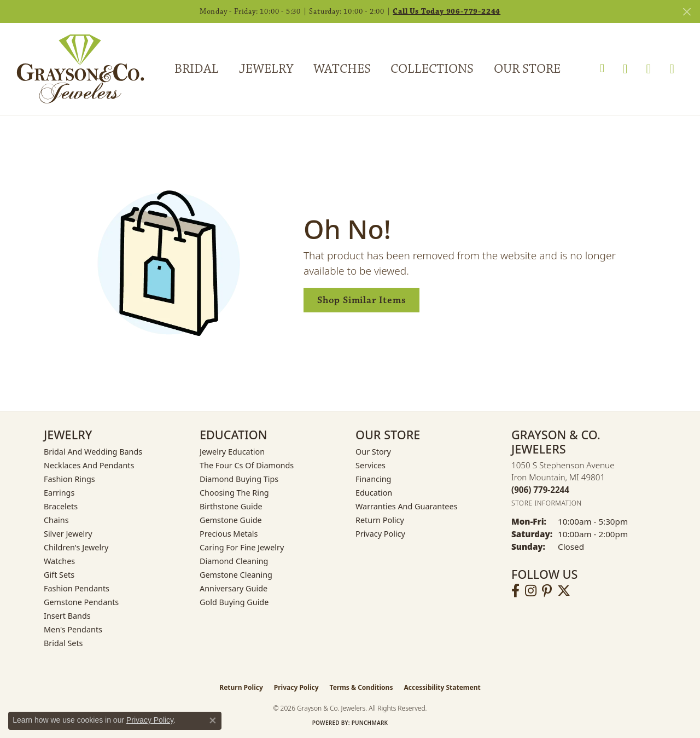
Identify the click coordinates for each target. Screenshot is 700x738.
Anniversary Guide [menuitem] (234, 588)
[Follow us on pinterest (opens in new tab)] (547, 591)
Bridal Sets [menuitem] (63, 643)
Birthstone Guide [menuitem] (231, 506)
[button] (602, 69)
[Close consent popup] (213, 720)
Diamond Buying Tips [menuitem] (239, 479)
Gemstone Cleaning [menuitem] (236, 575)
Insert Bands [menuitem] (67, 616)
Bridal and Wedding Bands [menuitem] (93, 452)
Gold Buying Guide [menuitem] (234, 602)
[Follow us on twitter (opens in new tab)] (564, 591)
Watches (342, 69)
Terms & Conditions (361, 687)
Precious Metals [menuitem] (229, 534)
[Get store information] (547, 503)
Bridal (197, 69)
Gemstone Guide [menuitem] (231, 520)
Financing (373, 479)
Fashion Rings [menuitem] (69, 479)
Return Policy (380, 520)
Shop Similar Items (361, 300)
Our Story (373, 452)
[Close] (687, 12)
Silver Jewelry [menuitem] (68, 534)
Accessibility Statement (442, 687)
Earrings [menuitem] (59, 493)
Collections (432, 69)
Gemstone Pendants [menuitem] (81, 602)
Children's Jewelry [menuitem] (76, 547)
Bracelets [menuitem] (61, 506)
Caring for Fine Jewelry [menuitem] (242, 547)
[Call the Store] (540, 490)
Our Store (527, 69)
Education (374, 493)
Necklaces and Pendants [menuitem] (89, 465)
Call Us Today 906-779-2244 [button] (447, 11)
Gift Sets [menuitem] (59, 575)
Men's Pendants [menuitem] (73, 629)
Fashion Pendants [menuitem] (77, 588)
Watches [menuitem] (59, 561)
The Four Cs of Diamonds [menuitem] (247, 465)
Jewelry (266, 69)
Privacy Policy (380, 534)
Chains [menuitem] (56, 520)
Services (371, 465)
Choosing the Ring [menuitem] (234, 493)
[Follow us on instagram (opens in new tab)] (531, 591)
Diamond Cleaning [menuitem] (234, 561)
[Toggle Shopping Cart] (672, 69)
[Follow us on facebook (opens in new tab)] (515, 591)
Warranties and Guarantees (406, 506)
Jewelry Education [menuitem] (232, 452)
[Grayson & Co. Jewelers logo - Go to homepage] (72, 69)
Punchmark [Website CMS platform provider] (370, 723)
